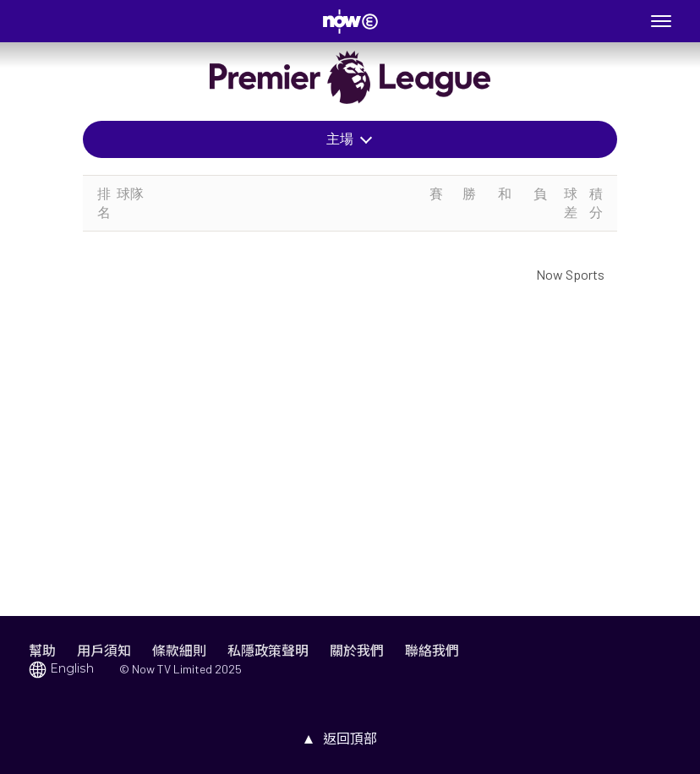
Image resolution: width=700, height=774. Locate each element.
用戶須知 (104, 650)
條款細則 (179, 650)
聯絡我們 (432, 650)
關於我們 (357, 650)
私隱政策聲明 (268, 650)
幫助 (42, 650)
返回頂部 (350, 738)
